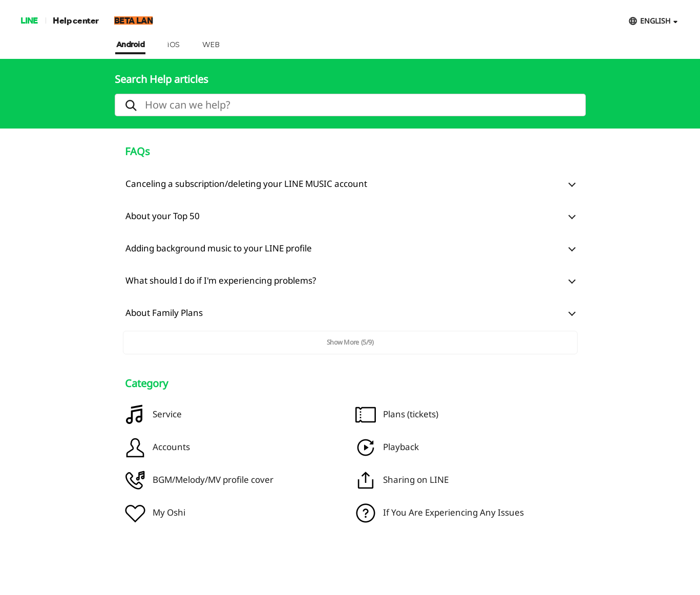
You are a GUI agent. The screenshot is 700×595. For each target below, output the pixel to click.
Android (131, 45)
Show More (350, 342)
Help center (76, 20)
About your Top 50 (163, 216)
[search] (350, 105)
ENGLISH (655, 21)
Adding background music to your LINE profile (219, 248)
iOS (173, 45)
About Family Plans (164, 313)
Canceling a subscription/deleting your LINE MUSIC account (246, 184)
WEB (211, 45)
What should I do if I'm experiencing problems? (221, 280)
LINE (29, 20)
